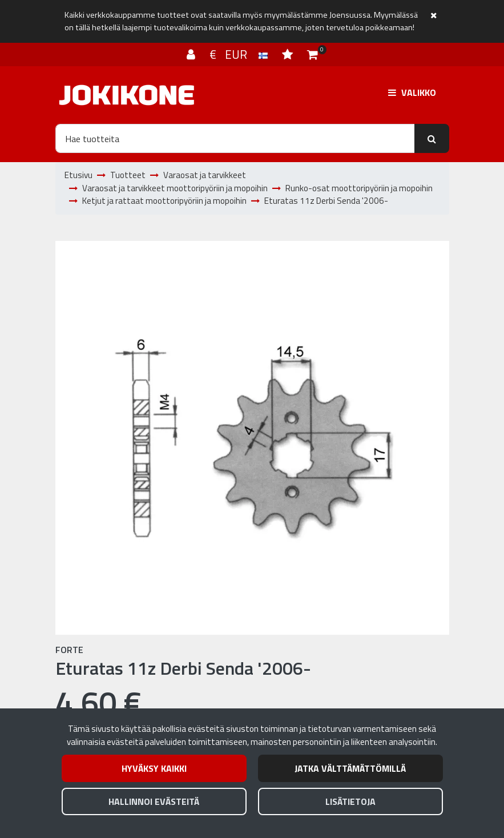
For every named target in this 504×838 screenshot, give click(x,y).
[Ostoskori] (313, 54)
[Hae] (235, 138)
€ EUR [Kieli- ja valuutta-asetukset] (240, 54)
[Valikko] (412, 92)
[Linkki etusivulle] (127, 95)
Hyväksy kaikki (154, 768)
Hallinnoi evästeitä (154, 801)
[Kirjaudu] (192, 54)
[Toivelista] (289, 54)
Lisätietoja (350, 801)
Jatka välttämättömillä (350, 768)
